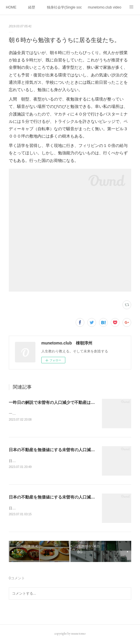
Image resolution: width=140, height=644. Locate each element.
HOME (11, 7)
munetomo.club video (105, 7)
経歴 (32, 7)
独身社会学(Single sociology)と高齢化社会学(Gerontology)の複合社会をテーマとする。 (64, 7)
